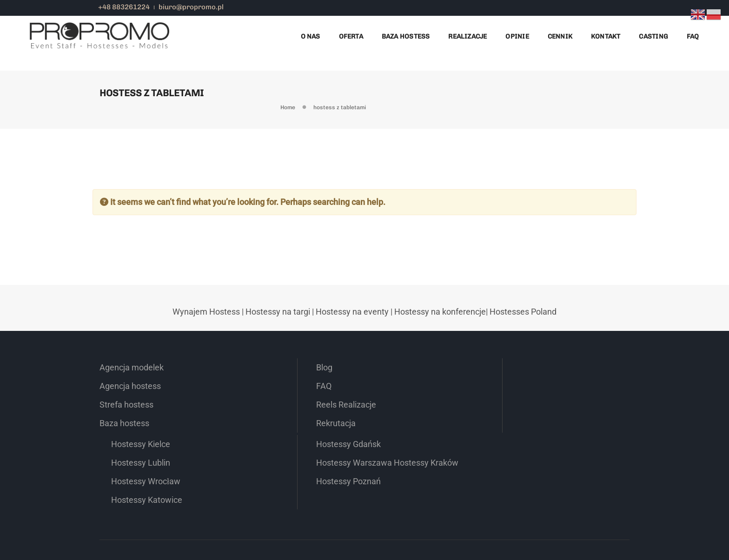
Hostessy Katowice (421, 450)
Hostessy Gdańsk (554, 394)
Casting (653, 35)
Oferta (351, 35)
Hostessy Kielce (415, 394)
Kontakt (605, 35)
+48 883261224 (125, 7)
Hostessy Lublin (415, 413)
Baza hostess (124, 450)
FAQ (693, 35)
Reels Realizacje (280, 432)
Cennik (560, 35)
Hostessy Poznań (554, 450)
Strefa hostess (126, 432)
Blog (258, 394)
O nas (310, 35)
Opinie (517, 35)
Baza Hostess (405, 35)
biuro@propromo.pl (192, 7)
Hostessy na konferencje (440, 338)
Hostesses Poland (523, 338)
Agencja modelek (132, 394)
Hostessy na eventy (352, 338)
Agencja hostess (130, 413)
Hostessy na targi (278, 338)
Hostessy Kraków (554, 432)
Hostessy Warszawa (560, 413)
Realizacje (467, 35)
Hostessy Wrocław (420, 432)
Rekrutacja (269, 450)
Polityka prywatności (572, 525)
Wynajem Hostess (206, 338)
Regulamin (616, 525)
